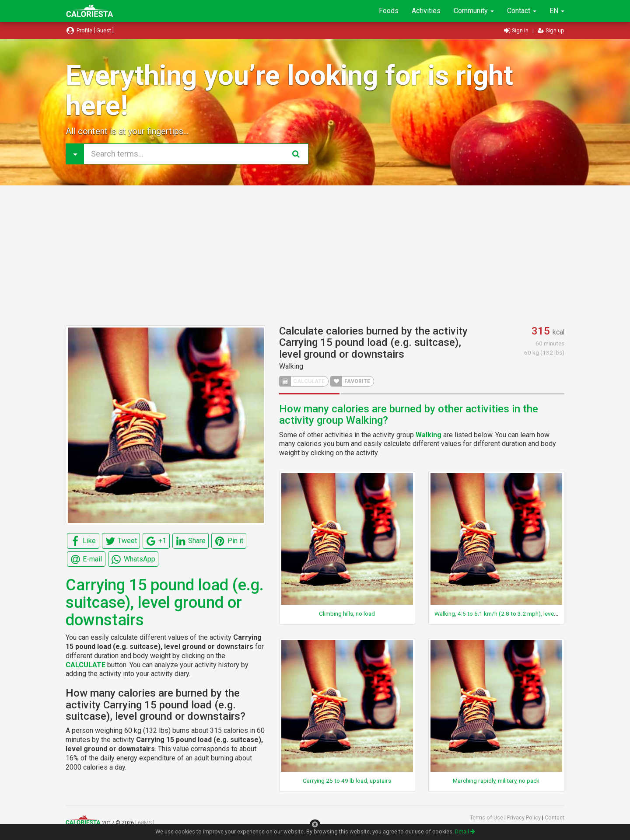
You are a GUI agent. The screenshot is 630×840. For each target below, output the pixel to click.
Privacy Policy (525, 817)
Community (474, 11)
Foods (389, 11)
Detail (465, 831)
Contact (522, 11)
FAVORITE (350, 381)
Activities (426, 11)
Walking (291, 366)
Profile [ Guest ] (90, 30)
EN (557, 11)
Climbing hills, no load (347, 613)
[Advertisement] (315, 255)
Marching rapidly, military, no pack (496, 781)
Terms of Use (487, 817)
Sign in (517, 30)
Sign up (551, 30)
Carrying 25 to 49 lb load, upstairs (347, 781)
